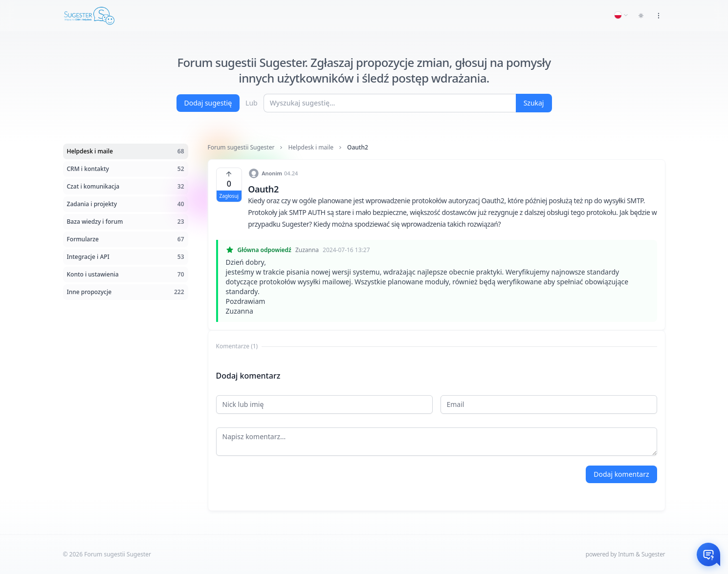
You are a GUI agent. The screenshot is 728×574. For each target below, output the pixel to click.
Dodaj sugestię (208, 103)
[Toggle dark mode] (641, 16)
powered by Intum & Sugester (626, 554)
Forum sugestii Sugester (241, 148)
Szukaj (534, 103)
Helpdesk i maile (311, 148)
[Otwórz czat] (708, 554)
